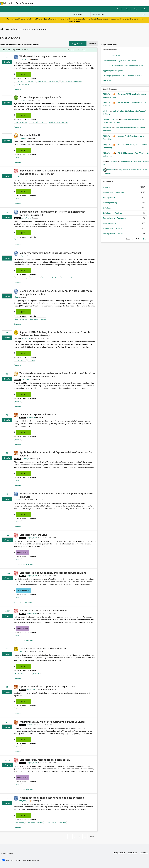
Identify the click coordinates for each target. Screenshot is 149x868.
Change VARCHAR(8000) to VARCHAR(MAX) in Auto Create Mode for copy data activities (56, 292)
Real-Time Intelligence (22, 84)
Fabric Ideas (40, 29)
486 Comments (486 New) (24, 640)
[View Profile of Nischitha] (30, 725)
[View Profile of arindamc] (114, 161)
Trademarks (144, 853)
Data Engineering (21, 122)
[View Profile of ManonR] (23, 138)
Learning (88, 3)
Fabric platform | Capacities (24, 81)
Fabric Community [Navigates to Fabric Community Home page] (24, 3)
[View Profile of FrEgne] (22, 256)
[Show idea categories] (73, 50)
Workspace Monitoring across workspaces (43, 56)
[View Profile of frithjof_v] (23, 59)
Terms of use (133, 853)
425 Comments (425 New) (24, 565)
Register (120, 9)
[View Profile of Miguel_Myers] (32, 538)
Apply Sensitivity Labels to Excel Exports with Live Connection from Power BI (57, 454)
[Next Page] (97, 835)
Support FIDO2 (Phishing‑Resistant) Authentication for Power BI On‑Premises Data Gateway (55, 334)
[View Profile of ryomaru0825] (108, 119)
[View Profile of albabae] (106, 111)
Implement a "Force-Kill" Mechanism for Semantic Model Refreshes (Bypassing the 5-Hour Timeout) (57, 172)
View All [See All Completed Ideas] (107, 80)
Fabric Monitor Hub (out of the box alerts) (120, 61)
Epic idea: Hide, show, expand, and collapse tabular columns (53, 573)
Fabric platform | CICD (22, 673)
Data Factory (34, 278)
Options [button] (91, 44)
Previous (130, 239)
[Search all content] (119, 15)
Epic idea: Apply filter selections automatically (45, 760)
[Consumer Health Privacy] (30, 860)
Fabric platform (20, 360)
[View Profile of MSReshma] (31, 417)
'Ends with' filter (29, 135)
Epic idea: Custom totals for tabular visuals (43, 610)
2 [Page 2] (75, 837)
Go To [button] (144, 9)
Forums (38, 3)
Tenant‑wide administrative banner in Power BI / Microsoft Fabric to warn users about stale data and (57, 375)
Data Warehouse (110, 223)
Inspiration (49, 3)
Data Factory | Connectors (113, 192)
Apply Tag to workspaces (113, 71)
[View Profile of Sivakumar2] (18, 500)
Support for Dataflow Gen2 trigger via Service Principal (50, 253)
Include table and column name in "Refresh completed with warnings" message (52, 213)
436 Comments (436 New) (24, 790)
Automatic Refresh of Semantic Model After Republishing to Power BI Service (56, 495)
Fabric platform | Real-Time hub (48, 81)
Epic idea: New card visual (34, 535)
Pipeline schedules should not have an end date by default (52, 798)
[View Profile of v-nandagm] (25, 458)
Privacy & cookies (119, 853)
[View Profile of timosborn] (107, 128)
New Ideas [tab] (26, 50)
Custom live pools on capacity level (39, 97)
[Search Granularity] (81, 15)
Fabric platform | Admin (38, 122)
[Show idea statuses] (88, 50)
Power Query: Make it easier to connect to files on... (123, 76)
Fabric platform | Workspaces (72, 81)
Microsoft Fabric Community (15, 29)
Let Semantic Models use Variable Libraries (43, 648)
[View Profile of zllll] (21, 651)
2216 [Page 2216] (92, 837)
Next (145, 239)
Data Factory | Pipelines (69, 278)
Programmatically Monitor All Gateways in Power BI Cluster (52, 722)
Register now (74, 21)
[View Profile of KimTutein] (23, 100)
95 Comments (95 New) (23, 603)
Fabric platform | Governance (56, 823)
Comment (17, 89)
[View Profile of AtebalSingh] (18, 177)
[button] (78, 44)
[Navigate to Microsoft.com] (6, 3)
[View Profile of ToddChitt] (111, 170)
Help (136, 9)
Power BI (18, 157)
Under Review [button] (23, 591)
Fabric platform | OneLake (113, 234)
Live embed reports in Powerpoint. (39, 414)
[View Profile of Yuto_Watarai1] (26, 218)
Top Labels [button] (107, 181)
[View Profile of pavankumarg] (26, 338)
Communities (69, 3)
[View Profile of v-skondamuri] (26, 379)
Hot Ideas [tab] (6, 50)
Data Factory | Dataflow (50, 278)
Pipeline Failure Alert (111, 56)
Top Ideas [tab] (16, 50)
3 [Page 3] (80, 837)
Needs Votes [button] (22, 553)
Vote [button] (8, 62)
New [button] (23, 74)
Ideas (58, 3)
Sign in (128, 9)
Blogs (79, 3)
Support (98, 3)
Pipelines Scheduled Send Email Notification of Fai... (124, 66)
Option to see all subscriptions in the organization (47, 686)
